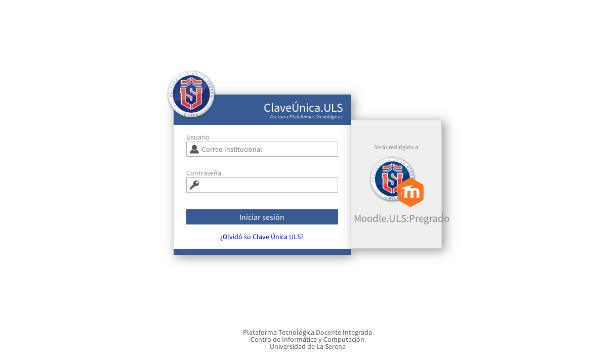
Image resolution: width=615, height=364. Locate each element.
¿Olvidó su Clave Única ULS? (262, 240)
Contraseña (204, 176)
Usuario (198, 141)
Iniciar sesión (262, 220)
